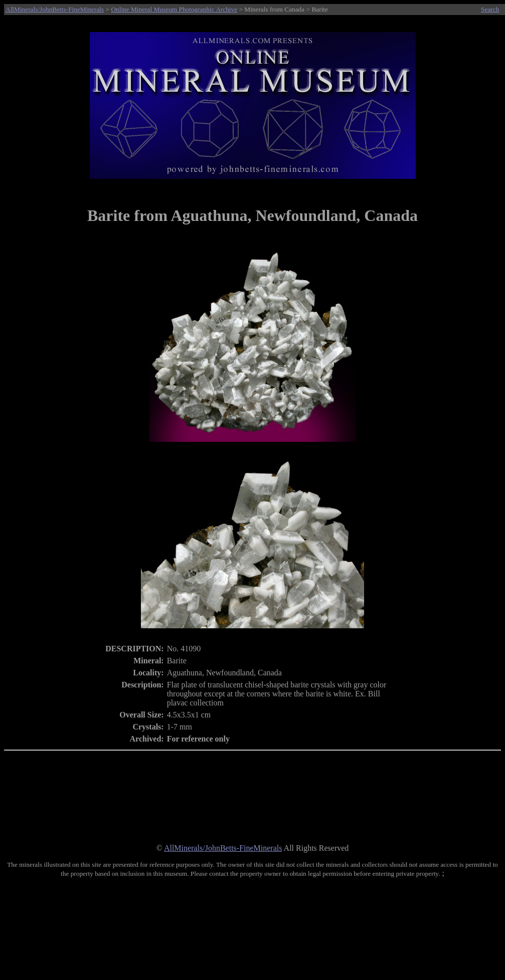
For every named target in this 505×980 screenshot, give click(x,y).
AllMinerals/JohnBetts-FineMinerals (55, 9)
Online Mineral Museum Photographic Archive (174, 9)
